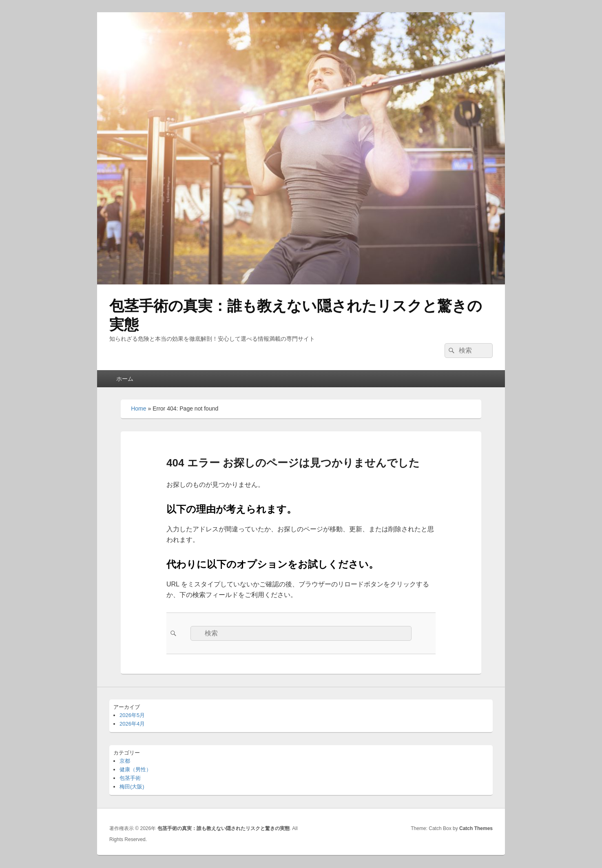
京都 (125, 761)
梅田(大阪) (132, 787)
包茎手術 (130, 778)
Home (138, 408)
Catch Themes (476, 828)
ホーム (125, 379)
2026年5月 (132, 715)
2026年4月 (132, 724)
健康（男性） (135, 769)
